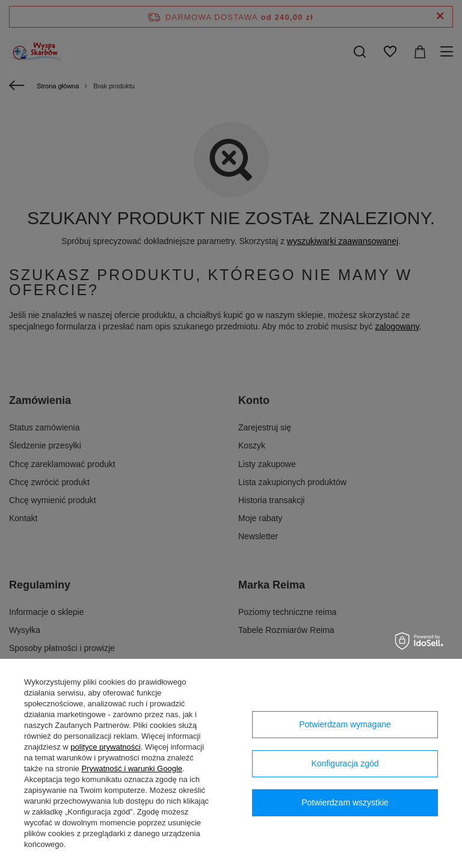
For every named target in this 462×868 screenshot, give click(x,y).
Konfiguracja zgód (345, 763)
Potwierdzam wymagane (345, 724)
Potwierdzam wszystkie (345, 802)
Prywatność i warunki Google (132, 769)
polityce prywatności (105, 747)
